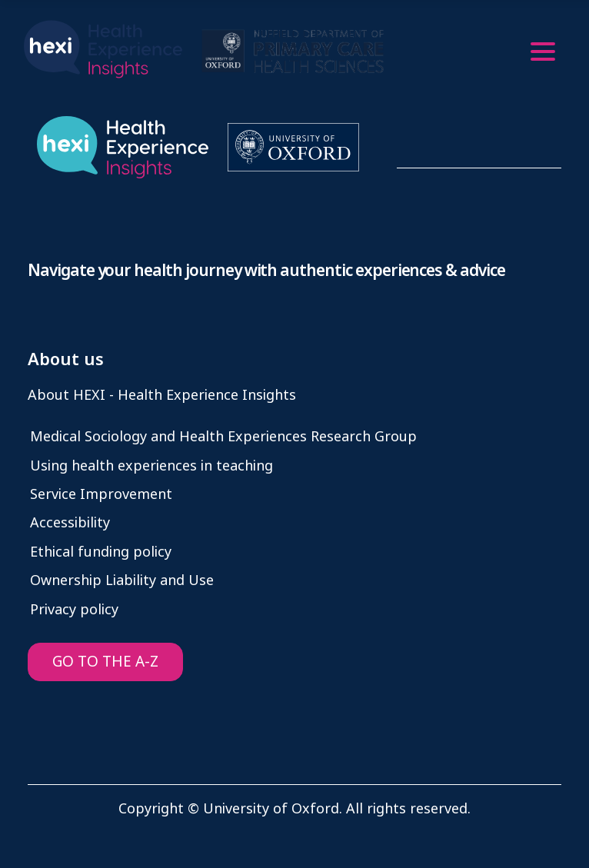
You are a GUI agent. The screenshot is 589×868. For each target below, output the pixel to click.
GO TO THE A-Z (105, 662)
